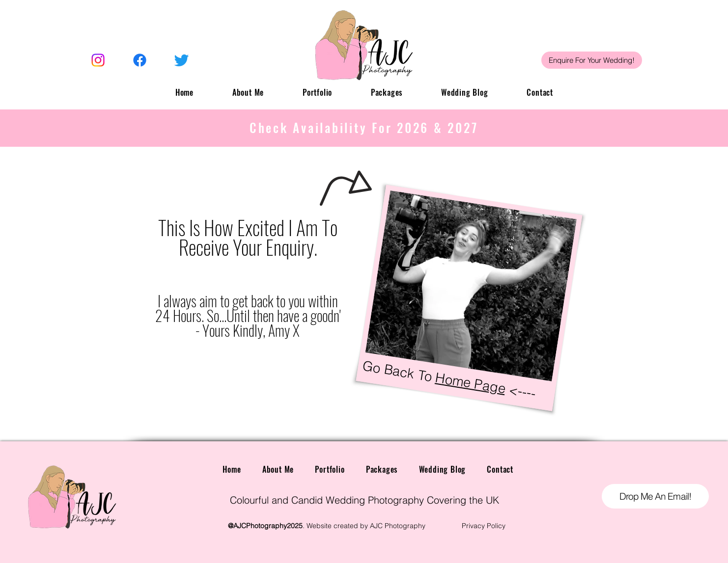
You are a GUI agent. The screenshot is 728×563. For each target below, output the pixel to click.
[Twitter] (182, 60)
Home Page (470, 383)
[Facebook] (140, 60)
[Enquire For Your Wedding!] (592, 60)
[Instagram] (98, 60)
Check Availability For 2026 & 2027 (364, 127)
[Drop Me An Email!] (655, 496)
